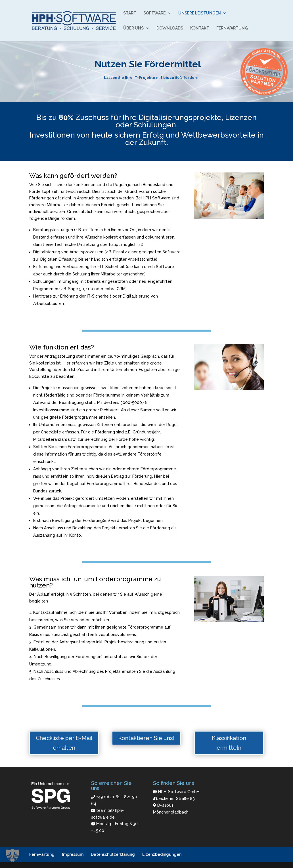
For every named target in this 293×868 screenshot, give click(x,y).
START (130, 13)
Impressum (73, 854)
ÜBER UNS (133, 28)
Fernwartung (42, 854)
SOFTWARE (154, 13)
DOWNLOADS (170, 28)
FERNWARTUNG (232, 28)
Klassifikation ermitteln (229, 743)
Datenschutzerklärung (113, 854)
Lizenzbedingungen (162, 854)
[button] (12, 856)
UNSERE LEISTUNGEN (200, 13)
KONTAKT (200, 28)
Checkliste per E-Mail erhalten (64, 743)
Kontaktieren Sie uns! (146, 738)
